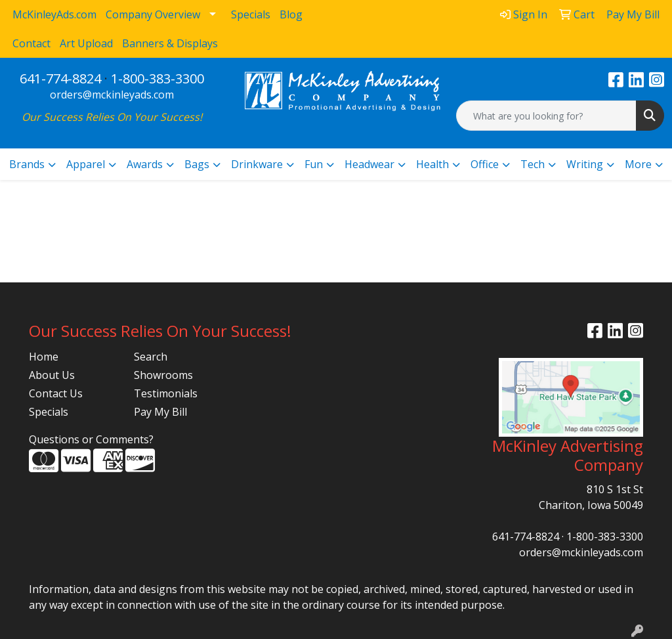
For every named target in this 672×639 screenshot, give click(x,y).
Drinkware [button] (257, 164)
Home (44, 357)
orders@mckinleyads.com (112, 95)
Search (151, 357)
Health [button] (432, 164)
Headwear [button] (369, 164)
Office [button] (485, 164)
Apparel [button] (86, 164)
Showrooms (163, 375)
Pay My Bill (160, 412)
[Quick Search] (546, 116)
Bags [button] (197, 164)
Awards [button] (145, 164)
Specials (49, 412)
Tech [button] (533, 164)
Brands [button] (27, 164)
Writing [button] (585, 164)
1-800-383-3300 (157, 78)
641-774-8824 (60, 78)
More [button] (638, 164)
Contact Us (56, 393)
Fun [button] (314, 164)
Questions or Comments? (91, 439)
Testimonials (166, 393)
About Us (52, 375)
